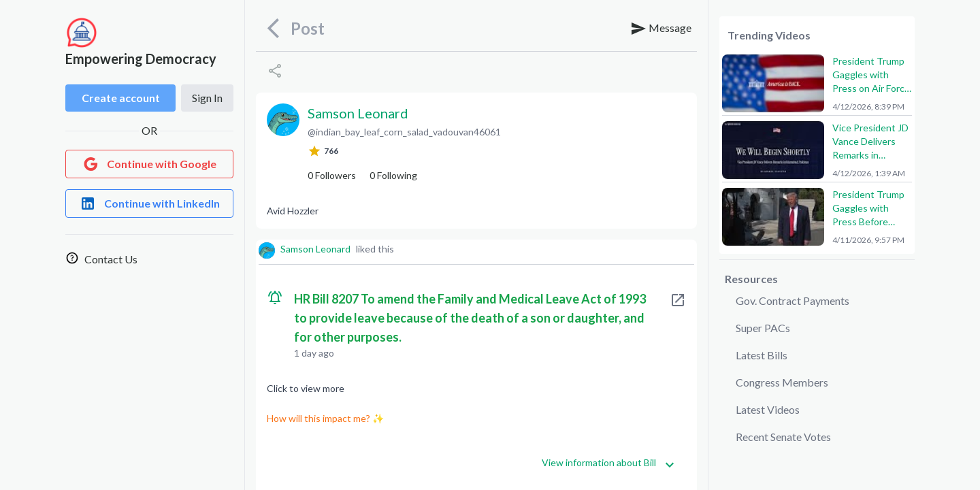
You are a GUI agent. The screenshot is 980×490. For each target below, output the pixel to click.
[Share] (275, 71)
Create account (121, 98)
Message (661, 29)
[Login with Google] (149, 164)
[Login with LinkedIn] (149, 203)
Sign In (207, 98)
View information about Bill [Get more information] (608, 463)
